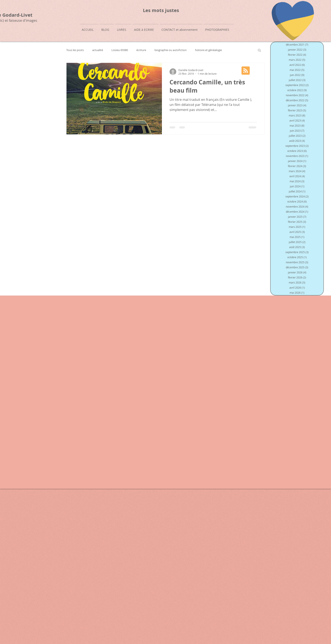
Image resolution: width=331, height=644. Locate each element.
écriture (141, 50)
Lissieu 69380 (120, 50)
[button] (259, 51)
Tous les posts (75, 50)
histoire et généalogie (208, 50)
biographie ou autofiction (171, 50)
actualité (98, 50)
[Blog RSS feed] (246, 71)
